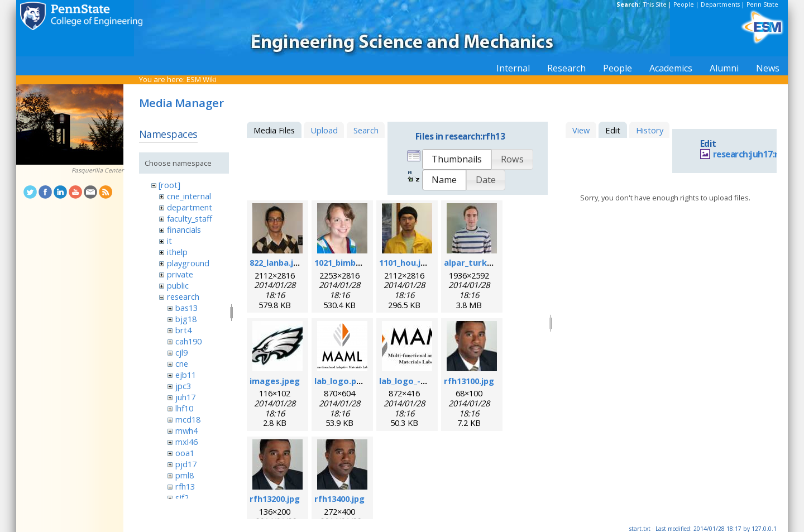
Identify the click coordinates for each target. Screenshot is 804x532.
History (650, 130)
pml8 (185, 475)
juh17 (185, 397)
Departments (720, 4)
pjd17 (186, 464)
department (190, 207)
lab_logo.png (341, 381)
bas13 (186, 308)
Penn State (762, 4)
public (178, 285)
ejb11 (186, 375)
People (684, 4)
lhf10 (184, 408)
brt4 (183, 330)
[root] (169, 185)
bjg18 (186, 319)
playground (188, 263)
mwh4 (186, 430)
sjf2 (182, 497)
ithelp (177, 252)
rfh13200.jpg (275, 499)
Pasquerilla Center (97, 170)
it (169, 241)
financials (184, 229)
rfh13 (185, 486)
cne (182, 363)
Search (366, 130)
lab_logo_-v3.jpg (412, 381)
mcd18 (188, 419)
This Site (655, 4)
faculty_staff (190, 218)
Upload (324, 130)
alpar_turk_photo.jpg (487, 262)
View (581, 130)
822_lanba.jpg (277, 262)
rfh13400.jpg (339, 499)
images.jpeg (275, 381)
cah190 (188, 341)
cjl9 (181, 352)
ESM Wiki (202, 79)
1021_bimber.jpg (347, 262)
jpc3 (183, 386)
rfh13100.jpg (469, 381)
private (180, 274)
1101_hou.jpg (405, 262)
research (183, 296)
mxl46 (186, 442)
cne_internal (189, 196)
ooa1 (185, 453)
